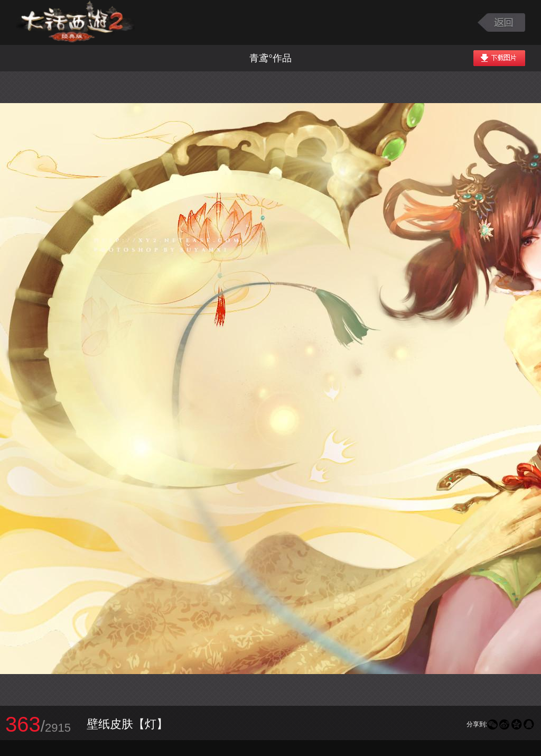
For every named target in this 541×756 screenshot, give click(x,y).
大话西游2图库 (75, 22)
